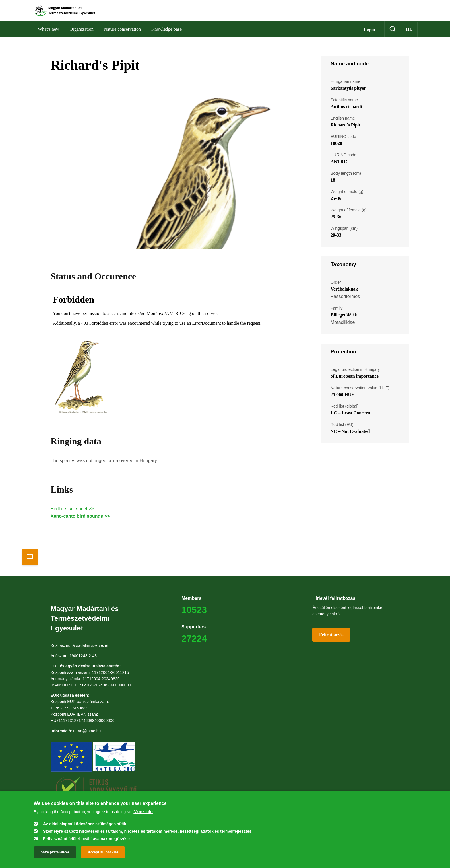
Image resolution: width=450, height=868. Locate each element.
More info (143, 812)
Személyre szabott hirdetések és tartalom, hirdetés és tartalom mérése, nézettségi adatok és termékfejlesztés (147, 831)
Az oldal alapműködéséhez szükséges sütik (85, 824)
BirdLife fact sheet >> (72, 520)
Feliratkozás (331, 646)
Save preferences (55, 852)
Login (369, 40)
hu (409, 40)
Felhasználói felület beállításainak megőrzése (86, 839)
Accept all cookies (103, 852)
